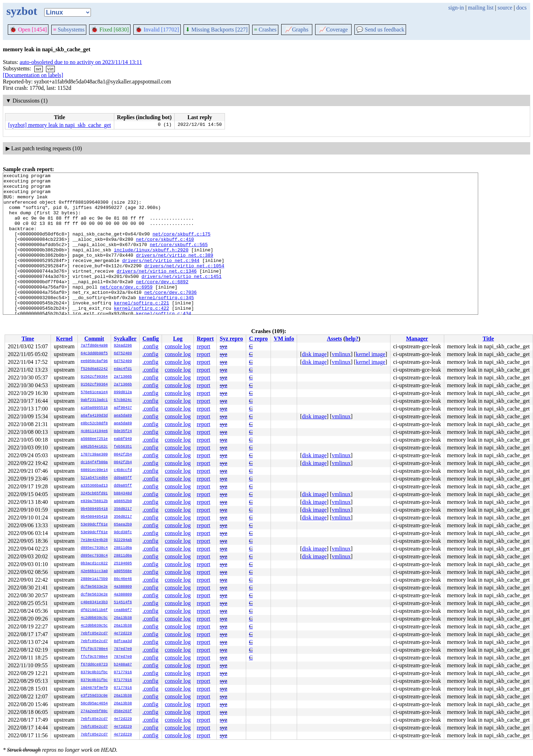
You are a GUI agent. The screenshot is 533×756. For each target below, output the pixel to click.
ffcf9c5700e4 (94, 649)
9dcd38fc (123, 533)
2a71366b (123, 377)
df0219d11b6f (94, 610)
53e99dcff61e (94, 525)
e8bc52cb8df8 (94, 424)
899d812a (123, 392)
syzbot (22, 11)
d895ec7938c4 (94, 548)
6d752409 (123, 354)
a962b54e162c (94, 447)
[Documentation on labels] (33, 75)
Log (178, 339)
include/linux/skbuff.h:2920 (151, 266)
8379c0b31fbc (94, 673)
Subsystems (69, 30)
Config (151, 339)
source (505, 8)
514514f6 (123, 603)
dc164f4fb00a (94, 463)
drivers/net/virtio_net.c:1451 (181, 297)
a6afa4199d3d (94, 416)
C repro (258, 339)
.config (150, 346)
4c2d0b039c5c (94, 618)
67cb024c (123, 400)
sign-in (456, 8)
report (203, 346)
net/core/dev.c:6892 (162, 304)
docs (522, 8)
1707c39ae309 (94, 455)
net (39, 69)
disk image (314, 354)
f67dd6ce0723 (94, 665)
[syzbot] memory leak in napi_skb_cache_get (60, 125)
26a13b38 (123, 618)
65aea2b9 (123, 525)
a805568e (123, 571)
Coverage (333, 30)
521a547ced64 (94, 478)
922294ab (123, 540)
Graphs (297, 30)
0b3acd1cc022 (94, 564)
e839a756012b (94, 501)
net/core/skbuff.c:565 (179, 259)
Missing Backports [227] (216, 30)
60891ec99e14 (94, 470)
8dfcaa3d (123, 641)
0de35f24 (123, 431)
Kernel (64, 339)
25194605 (123, 564)
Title (488, 339)
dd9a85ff (123, 478)
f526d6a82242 (94, 369)
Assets (334, 339)
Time (28, 339)
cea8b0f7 (123, 610)
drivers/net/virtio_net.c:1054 (184, 285)
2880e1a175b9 (94, 579)
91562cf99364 (94, 377)
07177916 (123, 673)
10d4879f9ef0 (94, 688)
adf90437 (123, 408)
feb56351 (123, 447)
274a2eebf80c (94, 711)
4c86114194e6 (94, 431)
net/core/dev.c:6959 (126, 310)
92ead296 (123, 346)
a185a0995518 (94, 408)
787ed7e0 (123, 649)
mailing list (481, 8)
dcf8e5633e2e (94, 587)
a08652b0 (123, 501)
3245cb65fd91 (94, 494)
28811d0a (123, 548)
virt (51, 69)
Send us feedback (380, 30)
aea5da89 (123, 416)
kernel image (370, 354)
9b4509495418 (94, 509)
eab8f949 (123, 439)
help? (352, 339)
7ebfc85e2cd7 (94, 634)
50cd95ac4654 (94, 704)
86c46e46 (123, 579)
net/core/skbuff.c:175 (181, 246)
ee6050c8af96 (94, 361)
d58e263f (123, 711)
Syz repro (231, 339)
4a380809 (123, 587)
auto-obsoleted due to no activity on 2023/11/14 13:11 (81, 62)
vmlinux (341, 354)
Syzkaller (125, 339)
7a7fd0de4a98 (94, 346)
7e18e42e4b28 (94, 540)
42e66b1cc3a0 (94, 571)
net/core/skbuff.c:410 (165, 253)
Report (205, 339)
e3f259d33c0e (94, 696)
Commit (94, 339)
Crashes (265, 30)
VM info (284, 339)
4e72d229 (123, 634)
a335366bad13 (94, 486)
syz (223, 346)
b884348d (123, 494)
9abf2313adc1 (94, 400)
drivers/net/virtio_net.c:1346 (157, 291)
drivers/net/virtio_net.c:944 (161, 278)
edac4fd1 (123, 369)
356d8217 (123, 509)
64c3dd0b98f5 (94, 354)
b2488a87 (123, 665)
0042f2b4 (123, 455)
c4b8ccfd (123, 470)
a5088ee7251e (94, 439)
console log (178, 346)
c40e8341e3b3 (94, 603)
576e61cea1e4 (94, 392)
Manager (417, 339)
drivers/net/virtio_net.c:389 (174, 272)
